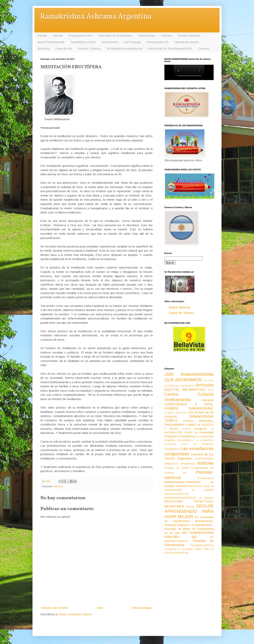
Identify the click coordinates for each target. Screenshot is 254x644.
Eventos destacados (199, 421)
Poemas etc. (176, 473)
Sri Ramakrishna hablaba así (124, 49)
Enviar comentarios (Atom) (75, 614)
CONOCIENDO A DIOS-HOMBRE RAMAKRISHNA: (189, 406)
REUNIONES (174, 506)
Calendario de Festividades (115, 36)
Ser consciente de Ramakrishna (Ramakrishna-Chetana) (189, 521)
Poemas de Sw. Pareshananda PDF (170, 49)
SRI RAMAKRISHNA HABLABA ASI (189, 535)
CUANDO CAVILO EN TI (177, 413)
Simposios (184, 525)
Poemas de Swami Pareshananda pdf (189, 468)
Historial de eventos (187, 42)
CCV (211, 390)
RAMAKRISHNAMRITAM (177, 494)
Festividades (174, 425)
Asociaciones (110, 42)
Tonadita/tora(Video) (202, 545)
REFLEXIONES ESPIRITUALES (189, 501)
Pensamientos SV (158, 42)
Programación (205, 478)
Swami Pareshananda (51, 42)
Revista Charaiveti (189, 36)
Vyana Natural (179, 307)
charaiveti (208, 400)
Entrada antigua (142, 608)
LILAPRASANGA (204, 459)
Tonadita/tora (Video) (83, 42)
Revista (190, 507)
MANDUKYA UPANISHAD (180, 464)
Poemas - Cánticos (89, 49)
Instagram (201, 429)
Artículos (167, 36)
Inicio (100, 608)
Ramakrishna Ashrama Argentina (96, 17)
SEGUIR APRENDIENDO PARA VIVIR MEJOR (189, 511)
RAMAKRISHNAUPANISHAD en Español (189, 498)
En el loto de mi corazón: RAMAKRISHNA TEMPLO (189, 416)
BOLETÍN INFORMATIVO (185, 390)
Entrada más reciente (55, 608)
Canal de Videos (181, 313)
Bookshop (44, 49)
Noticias (58, 36)
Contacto (204, 49)
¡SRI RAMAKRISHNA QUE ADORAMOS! (189, 377)
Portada (42, 36)
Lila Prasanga (132, 42)
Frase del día (64, 49)
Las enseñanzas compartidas (189, 451)
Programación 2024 (81, 36)
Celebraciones (147, 36)
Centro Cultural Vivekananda (189, 397)
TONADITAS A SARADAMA (179, 549)
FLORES (187, 429)
